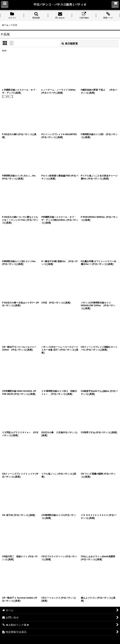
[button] (5, 5)
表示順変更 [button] (70, 44)
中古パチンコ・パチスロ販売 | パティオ (60, 4)
